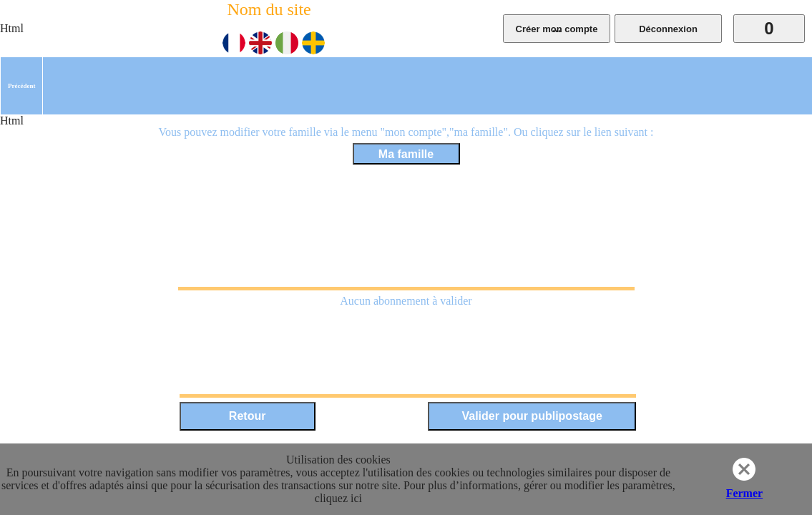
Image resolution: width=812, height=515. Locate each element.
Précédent (21, 86)
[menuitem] (21, 86)
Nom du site (269, 9)
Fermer (745, 493)
